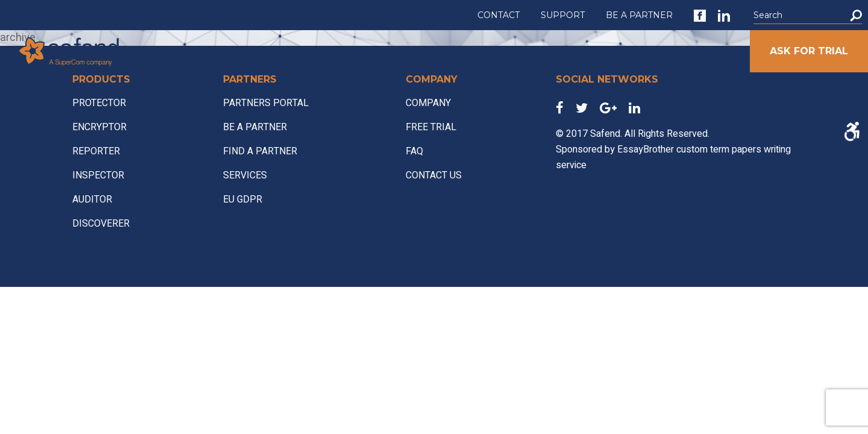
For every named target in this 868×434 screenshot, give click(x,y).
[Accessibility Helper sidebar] (851, 131)
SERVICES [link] (499, 50)
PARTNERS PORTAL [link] (598, 50)
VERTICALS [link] (350, 50)
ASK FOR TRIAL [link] (809, 51)
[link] (700, 16)
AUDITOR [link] (92, 200)
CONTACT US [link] (434, 175)
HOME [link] (197, 50)
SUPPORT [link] (563, 15)
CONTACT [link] (498, 15)
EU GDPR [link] (426, 50)
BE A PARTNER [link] (639, 15)
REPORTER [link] (96, 151)
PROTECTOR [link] (99, 103)
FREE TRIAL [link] (431, 127)
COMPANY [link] (699, 50)
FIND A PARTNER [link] (260, 151)
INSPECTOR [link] (98, 175)
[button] (856, 15)
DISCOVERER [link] (101, 224)
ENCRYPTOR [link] (99, 127)
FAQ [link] (414, 151)
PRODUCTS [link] (267, 50)
